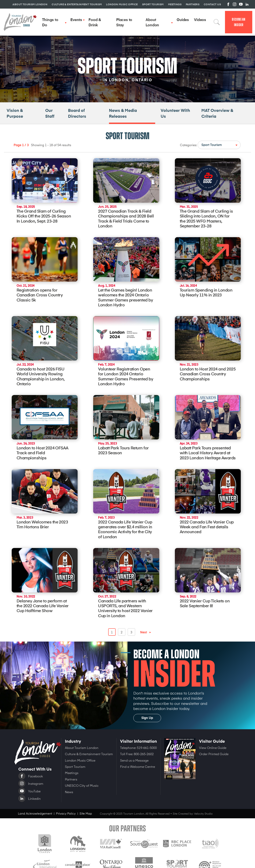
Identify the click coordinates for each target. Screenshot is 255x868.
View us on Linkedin (247, 4)
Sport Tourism (75, 766)
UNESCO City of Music (82, 785)
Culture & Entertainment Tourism (89, 754)
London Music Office (80, 760)
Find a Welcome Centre (138, 766)
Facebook (35, 776)
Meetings (72, 773)
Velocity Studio (203, 814)
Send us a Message (134, 760)
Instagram (36, 783)
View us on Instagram (235, 4)
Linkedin (34, 798)
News (69, 792)
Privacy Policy (66, 813)
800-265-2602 (144, 754)
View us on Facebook (228, 4)
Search (217, 22)
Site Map (86, 813)
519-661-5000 (147, 748)
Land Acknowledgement (35, 813)
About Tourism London (82, 748)
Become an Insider (239, 22)
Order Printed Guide (214, 754)
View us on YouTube (241, 4)
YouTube (34, 791)
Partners (71, 779)
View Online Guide (213, 748)
